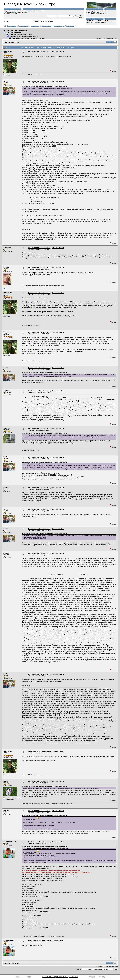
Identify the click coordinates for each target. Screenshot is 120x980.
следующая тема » (112, 38)
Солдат (6, 267)
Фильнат (7, 428)
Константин (8, 51)
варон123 (104, 22)
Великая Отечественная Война (20, 34)
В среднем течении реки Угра (16, 31)
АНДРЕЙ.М (7, 247)
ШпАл (6, 81)
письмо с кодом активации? (21, 12)
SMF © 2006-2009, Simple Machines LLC (67, 977)
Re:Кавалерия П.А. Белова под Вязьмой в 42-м (46, 752)
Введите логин (104, 14)
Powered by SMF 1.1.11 (49, 977)
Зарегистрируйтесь (92, 14)
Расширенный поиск (47, 21)
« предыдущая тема (101, 38)
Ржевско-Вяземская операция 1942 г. (24, 36)
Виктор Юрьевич (10, 842)
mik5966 (6, 810)
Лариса (6, 391)
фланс (6, 781)
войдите (28, 11)
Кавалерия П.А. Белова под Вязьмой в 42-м (28, 38)
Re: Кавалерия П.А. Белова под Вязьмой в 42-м (46, 52)
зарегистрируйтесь (38, 11)
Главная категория (14, 32)
